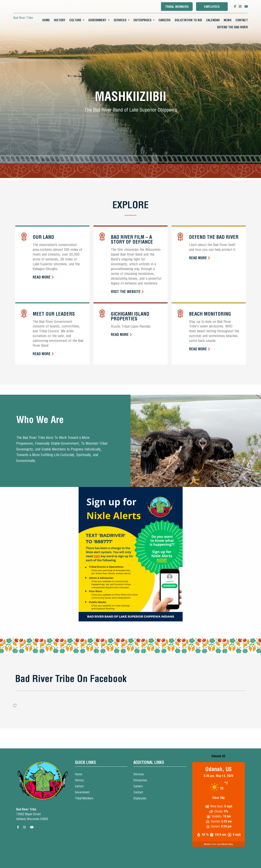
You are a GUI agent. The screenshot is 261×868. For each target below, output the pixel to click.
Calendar (213, 20)
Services (120, 20)
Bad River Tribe (23, 18)
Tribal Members (177, 7)
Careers (165, 20)
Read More (42, 277)
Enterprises (143, 20)
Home (46, 20)
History (60, 20)
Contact (242, 20)
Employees (212, 7)
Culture (75, 20)
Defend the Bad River (232, 27)
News (228, 20)
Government (97, 20)
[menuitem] (46, 20)
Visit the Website (126, 292)
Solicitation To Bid (188, 20)
